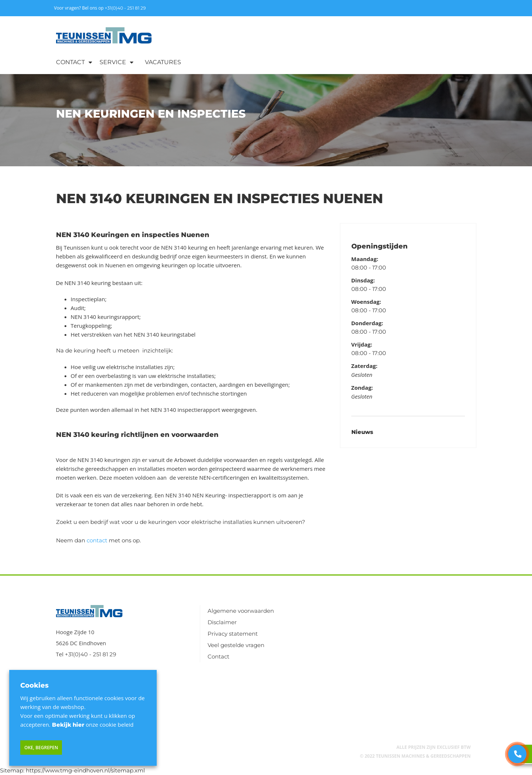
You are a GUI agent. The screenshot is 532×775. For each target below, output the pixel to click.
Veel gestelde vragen (236, 645)
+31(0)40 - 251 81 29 (125, 8)
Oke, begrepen (41, 748)
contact (97, 540)
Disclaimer (222, 622)
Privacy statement (233, 634)
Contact (70, 62)
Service (113, 62)
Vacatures (163, 62)
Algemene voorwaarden (241, 611)
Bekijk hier (68, 725)
